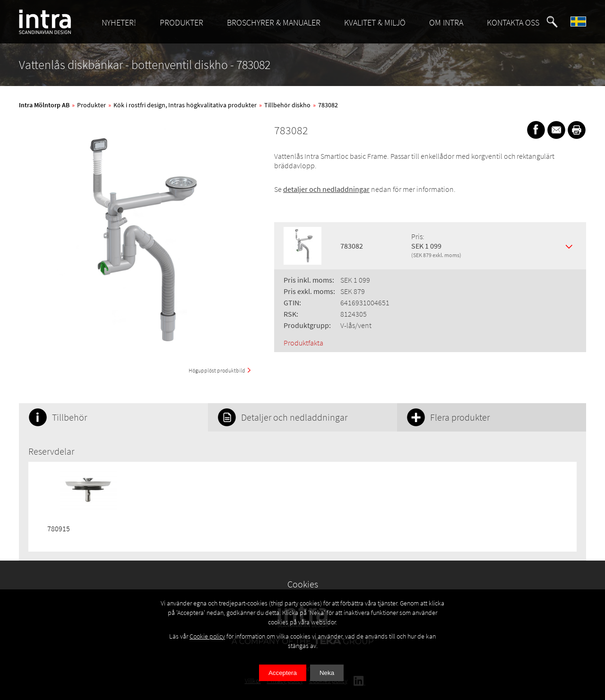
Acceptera (283, 673)
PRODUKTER (181, 22)
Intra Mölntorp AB (44, 105)
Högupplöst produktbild (217, 370)
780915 (59, 528)
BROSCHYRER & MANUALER (274, 22)
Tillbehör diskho (287, 105)
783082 (328, 105)
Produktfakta (303, 343)
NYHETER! (119, 22)
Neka (327, 673)
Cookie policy (207, 636)
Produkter (91, 105)
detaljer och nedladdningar (326, 189)
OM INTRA (446, 22)
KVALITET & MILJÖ (375, 22)
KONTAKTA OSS (513, 22)
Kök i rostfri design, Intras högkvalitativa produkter (185, 105)
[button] (552, 22)
